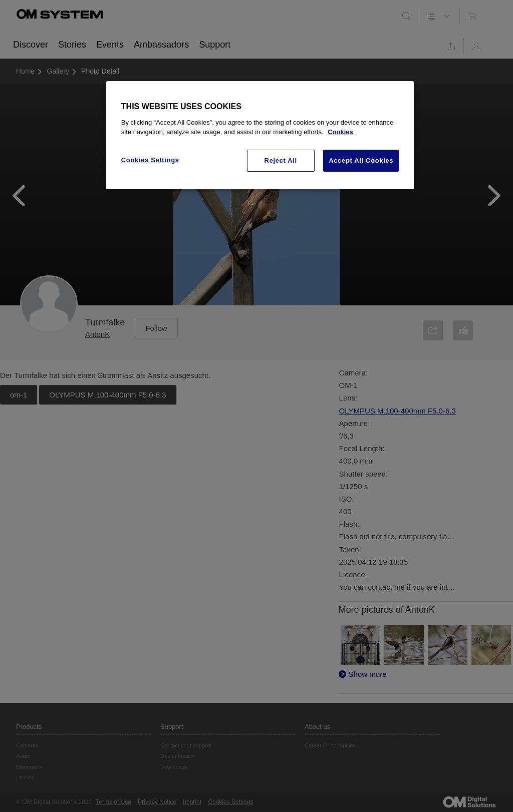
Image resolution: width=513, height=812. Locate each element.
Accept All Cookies (361, 160)
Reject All (281, 160)
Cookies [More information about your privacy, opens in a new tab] (340, 132)
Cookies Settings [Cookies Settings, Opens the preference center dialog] (150, 160)
